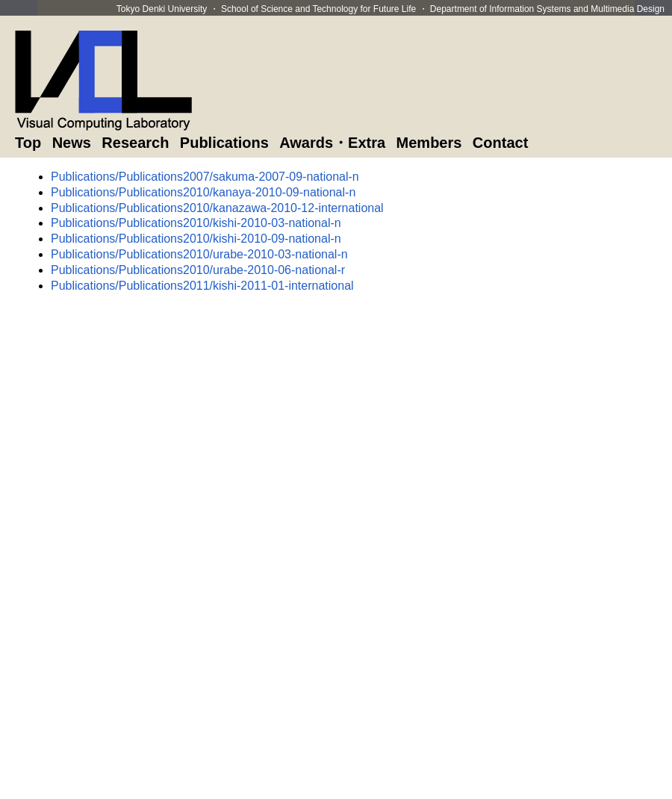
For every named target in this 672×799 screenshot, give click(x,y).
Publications (224, 143)
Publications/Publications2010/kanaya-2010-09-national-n (203, 192)
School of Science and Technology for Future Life (318, 9)
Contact (500, 143)
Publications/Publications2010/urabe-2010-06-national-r (198, 270)
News (72, 143)
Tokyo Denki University (162, 9)
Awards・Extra (332, 143)
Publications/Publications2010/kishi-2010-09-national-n (196, 239)
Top (28, 143)
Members (429, 143)
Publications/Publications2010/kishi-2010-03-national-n (196, 223)
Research (135, 143)
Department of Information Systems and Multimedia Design (547, 9)
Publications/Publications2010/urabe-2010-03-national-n (199, 254)
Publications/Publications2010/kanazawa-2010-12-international (217, 208)
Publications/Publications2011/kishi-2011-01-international (202, 286)
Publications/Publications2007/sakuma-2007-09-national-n (205, 177)
